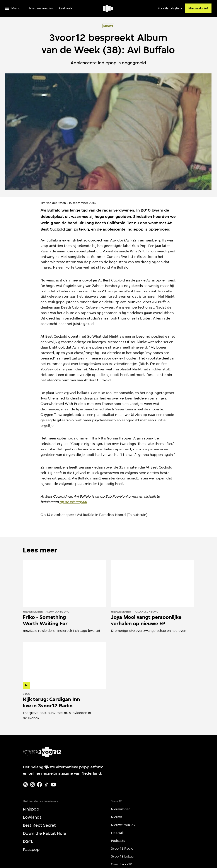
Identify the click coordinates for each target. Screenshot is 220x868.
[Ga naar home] (108, 8)
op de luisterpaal (73, 502)
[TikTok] (46, 785)
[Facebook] (39, 785)
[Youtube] (53, 785)
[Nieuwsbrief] (198, 8)
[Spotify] (26, 785)
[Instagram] (32, 785)
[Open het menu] (13, 8)
